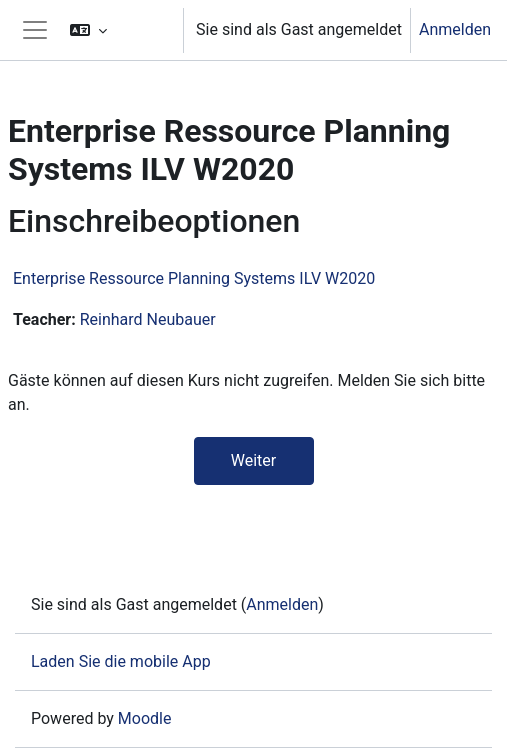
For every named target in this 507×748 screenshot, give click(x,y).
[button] (117, 30)
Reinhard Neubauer (148, 319)
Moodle (145, 718)
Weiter (253, 460)
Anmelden (455, 29)
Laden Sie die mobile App (121, 661)
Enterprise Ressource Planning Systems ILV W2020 (194, 278)
